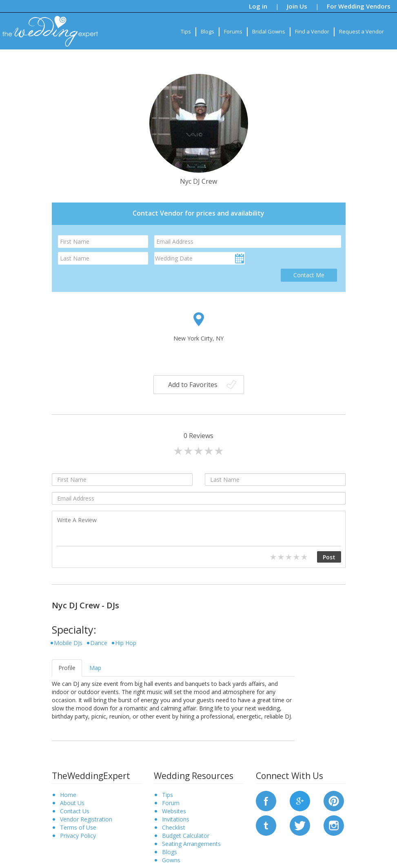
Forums (233, 31)
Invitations (176, 819)
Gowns (171, 860)
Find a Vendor (312, 31)
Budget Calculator (186, 836)
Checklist (174, 827)
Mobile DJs (68, 643)
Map (95, 668)
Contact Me (309, 275)
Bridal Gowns (269, 31)
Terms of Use (78, 827)
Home (68, 795)
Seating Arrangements (191, 844)
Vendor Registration (86, 819)
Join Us (297, 6)
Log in (258, 6)
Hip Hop (126, 643)
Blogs (207, 31)
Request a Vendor (362, 31)
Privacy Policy (78, 836)
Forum (171, 803)
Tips (186, 31)
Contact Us (75, 811)
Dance (99, 643)
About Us (72, 803)
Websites (174, 811)
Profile (67, 668)
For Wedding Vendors (359, 6)
